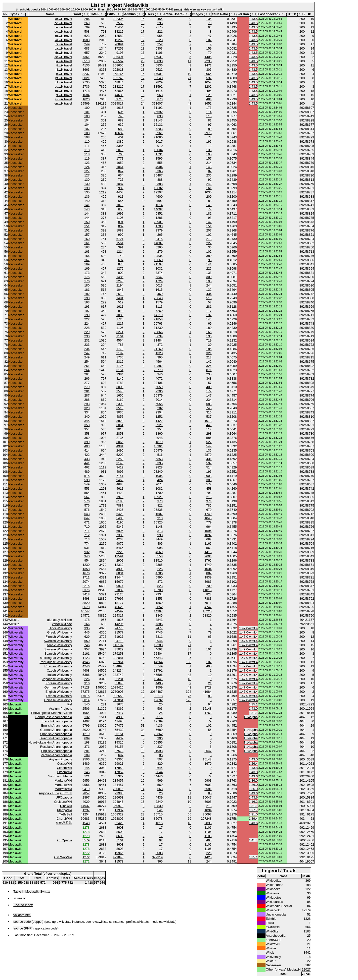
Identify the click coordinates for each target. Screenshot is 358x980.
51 (143, 725)
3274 (120, 332)
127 (87, 171)
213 (209, 357)
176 (87, 281)
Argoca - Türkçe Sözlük (56, 793)
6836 (159, 65)
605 (121, 112)
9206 (159, 391)
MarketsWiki (63, 780)
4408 (120, 192)
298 (209, 433)
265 (160, 235)
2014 (159, 400)
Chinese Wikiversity (58, 700)
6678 (86, 607)
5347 (159, 277)
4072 (159, 378)
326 (209, 366)
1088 (120, 230)
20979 (158, 450)
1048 (208, 518)
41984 (207, 692)
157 (209, 158)
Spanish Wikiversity (58, 654)
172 (209, 391)
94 (210, 27)
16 (143, 23)
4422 (120, 493)
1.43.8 (253, 768)
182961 (118, 662)
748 (209, 408)
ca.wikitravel (63, 48)
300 (209, 277)
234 (87, 349)
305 (209, 70)
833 (160, 116)
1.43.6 (253, 776)
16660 (158, 260)
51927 (119, 637)
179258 (118, 654)
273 (209, 239)
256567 (118, 61)
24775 (119, 628)
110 (87, 142)
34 (143, 730)
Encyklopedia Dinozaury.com (51, 713)
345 (87, 421)
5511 (208, 603)
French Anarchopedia (57, 721)
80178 (158, 696)
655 (121, 201)
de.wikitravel (63, 57)
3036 (120, 412)
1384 (120, 374)
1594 (208, 531)
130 (87, 180)
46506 (158, 675)
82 (210, 171)
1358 (86, 569)
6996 (120, 531)
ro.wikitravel (64, 36)
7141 (120, 476)
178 (87, 620)
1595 (159, 158)
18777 (119, 603)
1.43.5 (253, 19)
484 (209, 99)
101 (87, 112)
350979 (118, 806)
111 (87, 146)
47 (210, 36)
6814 (86, 700)
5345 (120, 527)
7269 (159, 311)
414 (87, 450)
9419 (86, 789)
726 (121, 180)
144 (87, 213)
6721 (120, 239)
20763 (158, 323)
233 (87, 345)
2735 (86, 82)
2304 (159, 412)
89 (210, 129)
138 (209, 273)
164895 (118, 666)
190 (209, 281)
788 (121, 345)
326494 (118, 57)
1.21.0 (253, 814)
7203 (159, 129)
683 (87, 48)
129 (209, 95)
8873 (159, 99)
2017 (159, 142)
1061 (120, 167)
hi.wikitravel (64, 44)
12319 (119, 565)
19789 (158, 721)
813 (121, 311)
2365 (159, 565)
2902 (120, 560)
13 (143, 48)
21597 (158, 264)
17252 (119, 48)
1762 (208, 713)
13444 (119, 577)
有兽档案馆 (64, 823)
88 (210, 201)
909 (121, 188)
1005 (159, 476)
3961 (159, 133)
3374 (159, 273)
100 (91, 9)
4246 (86, 666)
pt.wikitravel (64, 78)
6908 (208, 802)
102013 (118, 70)
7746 (159, 632)
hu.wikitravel (63, 27)
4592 (159, 201)
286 (87, 19)
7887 (120, 505)
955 (160, 36)
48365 (119, 709)
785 (209, 505)
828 (209, 594)
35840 (119, 683)
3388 (159, 184)
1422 (159, 421)
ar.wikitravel (64, 19)
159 (209, 48)
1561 (120, 243)
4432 (120, 738)
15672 (119, 582)
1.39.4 (253, 819)
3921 (159, 425)
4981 (120, 446)
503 (160, 709)
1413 (208, 552)
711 (87, 531)
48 (189, 687)
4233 (120, 539)
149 (209, 205)
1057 (208, 82)
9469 (120, 480)
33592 (158, 86)
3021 (86, 78)
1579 (159, 302)
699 (87, 738)
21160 (158, 349)
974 (209, 501)
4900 (120, 569)
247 (87, 353)
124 (87, 167)
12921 (158, 497)
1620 (86, 99)
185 (209, 349)
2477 (159, 628)
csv (203, 9)
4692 (159, 649)
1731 (159, 154)
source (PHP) (23, 928)
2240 (120, 281)
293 (87, 404)
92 (210, 180)
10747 (85, 611)
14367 (158, 611)
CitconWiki (64, 768)
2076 (120, 150)
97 (210, 125)
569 (160, 780)
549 (87, 484)
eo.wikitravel (63, 31)
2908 (208, 476)
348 (209, 378)
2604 (208, 556)
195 (209, 154)
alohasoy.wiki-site (60, 620)
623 (87, 36)
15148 (207, 709)
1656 (120, 395)
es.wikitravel (63, 86)
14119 (158, 315)
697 (121, 260)
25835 (158, 510)
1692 (120, 213)
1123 (86, 658)
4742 (208, 607)
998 (160, 535)
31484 (158, 340)
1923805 (117, 819)
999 (121, 235)
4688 (120, 484)
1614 (159, 205)
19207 (158, 192)
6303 (159, 48)
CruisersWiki (63, 802)
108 (87, 133)
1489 (86, 764)
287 (87, 395)
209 (209, 197)
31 (189, 666)
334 (87, 412)
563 (209, 548)
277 (87, 383)
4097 (120, 472)
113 (209, 116)
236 (209, 175)
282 (160, 408)
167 (87, 260)
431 (209, 459)
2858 (120, 433)
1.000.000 (53, 9)
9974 (120, 586)
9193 (120, 53)
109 (87, 755)
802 (121, 226)
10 (115, 9)
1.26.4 (253, 764)
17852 (119, 768)
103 (87, 116)
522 (209, 442)
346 (160, 374)
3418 (86, 594)
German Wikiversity (58, 687)
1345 (159, 615)
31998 (158, 751)
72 (210, 776)
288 (87, 400)
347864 (118, 700)
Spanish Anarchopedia (56, 734)
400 (209, 387)
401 (121, 137)
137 (209, 315)
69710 (119, 99)
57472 (119, 725)
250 (130, 9)
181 (209, 213)
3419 (120, 467)
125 (189, 700)
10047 (207, 797)
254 (87, 362)
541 (160, 810)
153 (189, 662)
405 (160, 544)
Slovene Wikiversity (58, 649)
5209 (120, 455)
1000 (147, 9)
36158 (119, 747)
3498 (86, 599)
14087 (158, 243)
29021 (119, 764)
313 (160, 531)
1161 (120, 336)
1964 (86, 713)
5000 (162, 9)
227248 (206, 819)
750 (141, 9)
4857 (120, 417)
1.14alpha (251, 717)
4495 (159, 683)
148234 (118, 670)
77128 (85, 687)
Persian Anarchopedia (56, 755)
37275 (85, 692)
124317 (118, 615)
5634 (159, 336)
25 (143, 61)
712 (87, 535)
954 (87, 560)
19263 (119, 40)
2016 (120, 429)
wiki (221, 9)
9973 (208, 133)
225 (160, 569)
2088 (159, 853)
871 (209, 370)
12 (143, 36)
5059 (159, 387)
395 (160, 357)
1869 (159, 603)
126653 (118, 797)
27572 (119, 751)
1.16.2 (253, 802)
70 (210, 23)
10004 (158, 150)
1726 (120, 319)
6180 (120, 501)
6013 (159, 285)
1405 (208, 57)
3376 (86, 590)
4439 (159, 797)
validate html (22, 915)
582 (121, 129)
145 (87, 768)
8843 (159, 620)
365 (160, 861)
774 (87, 544)
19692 (158, 700)
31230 (158, 328)
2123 (159, 40)
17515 (85, 696)
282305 (118, 19)
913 (160, 518)
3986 (208, 582)
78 (210, 137)
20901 (158, 222)
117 (209, 311)
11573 (119, 861)
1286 (159, 218)
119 (87, 158)
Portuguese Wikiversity (56, 662)
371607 (157, 103)
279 (160, 252)
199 (87, 315)
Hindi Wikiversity (60, 628)
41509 (158, 687)
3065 (120, 442)
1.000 (84, 9)
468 (209, 840)
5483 (120, 518)
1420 (208, 857)
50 (119, 9)
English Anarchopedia (57, 725)
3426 (120, 510)
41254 (85, 814)
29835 (158, 256)
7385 (159, 624)
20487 (158, 175)
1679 (208, 764)
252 (160, 44)
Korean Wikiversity (59, 683)
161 (209, 188)
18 (143, 70)
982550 (118, 696)
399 (87, 442)
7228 (120, 552)
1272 (86, 853)
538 (87, 480)
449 (209, 425)
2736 (86, 86)
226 (209, 268)
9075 (120, 544)
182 (87, 294)
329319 (157, 857)
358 (87, 433)
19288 (158, 645)
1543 (86, 823)
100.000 (65, 9)
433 (87, 459)
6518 (86, 61)
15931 (158, 57)
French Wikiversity (59, 696)
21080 (158, 137)
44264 (158, 662)
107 (209, 40)
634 (121, 175)
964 (209, 527)
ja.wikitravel (64, 61)
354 (87, 429)
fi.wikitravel (64, 95)
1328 (159, 353)
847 (121, 171)
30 (210, 345)
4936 (120, 717)
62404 (158, 654)
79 (210, 632)
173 (209, 108)
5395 (159, 463)
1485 (120, 277)
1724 (159, 281)
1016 (159, 823)
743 (121, 116)
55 (210, 730)
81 (210, 120)
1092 (208, 535)
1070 (120, 205)
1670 (120, 704)
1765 (208, 560)
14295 (119, 624)
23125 (119, 594)
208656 (118, 65)
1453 (159, 599)
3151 (120, 370)
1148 (159, 527)
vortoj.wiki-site (62, 624)
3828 (120, 421)
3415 (159, 239)
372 (160, 345)
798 (209, 493)
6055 (159, 404)
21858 (158, 319)
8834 (120, 573)
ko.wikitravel (63, 40)
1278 (86, 828)
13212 (119, 31)
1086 (120, 315)
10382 (158, 366)
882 (209, 573)
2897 (86, 797)
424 (160, 480)
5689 (159, 730)
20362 (158, 734)
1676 (86, 573)
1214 (120, 252)
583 (209, 404)
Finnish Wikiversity (59, 637)
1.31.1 (253, 713)
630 (121, 125)
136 (87, 197)
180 (87, 285)
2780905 (117, 692)
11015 (207, 590)
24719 (119, 641)
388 (209, 480)
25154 (119, 734)
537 (209, 78)
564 (87, 493)
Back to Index (23, 905)
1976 (120, 497)
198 (87, 742)
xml (215, 9)
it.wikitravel (64, 65)
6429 (120, 514)
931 (87, 548)
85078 (158, 819)
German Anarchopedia (56, 730)
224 (87, 323)
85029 (119, 649)
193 (87, 298)
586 (209, 438)
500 (135, 9)
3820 (86, 603)
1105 (120, 218)
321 (209, 353)
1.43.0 (253, 709)
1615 (159, 91)
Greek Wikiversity (60, 632)
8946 (159, 641)
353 (87, 425)
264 (87, 370)
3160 (120, 400)
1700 (159, 493)
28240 (158, 472)
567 (87, 497)
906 (160, 738)
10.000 (75, 9)
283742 (118, 675)
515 (87, 476)
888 (160, 180)
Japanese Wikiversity (57, 679)
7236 (208, 61)
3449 (159, 539)
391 (121, 247)
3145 (120, 463)
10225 (207, 611)
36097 (207, 814)
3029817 (117, 103)
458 (209, 489)
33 (189, 649)
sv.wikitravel (63, 99)
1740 (208, 514)
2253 (120, 459)
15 (143, 19)
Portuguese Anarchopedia (54, 717)
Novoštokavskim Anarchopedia (50, 742)
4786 (159, 573)
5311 (159, 637)
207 (209, 230)
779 (209, 522)
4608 (86, 670)
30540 (158, 78)
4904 (159, 167)
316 (209, 412)
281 (209, 307)
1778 (86, 91)
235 (209, 374)
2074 (159, 484)
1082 (159, 489)
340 (87, 417)
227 (209, 243)
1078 (208, 421)
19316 (119, 742)
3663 (86, 70)
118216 (118, 86)
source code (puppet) (28, 922)
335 (87, 628)
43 (189, 103)
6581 (208, 789)
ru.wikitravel (64, 91)
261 (87, 366)
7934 (159, 594)
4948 (159, 438)
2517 (159, 717)
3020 (86, 730)
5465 (120, 548)
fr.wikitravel (64, 74)
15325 (158, 522)
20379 (158, 395)
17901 (158, 74)
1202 (208, 86)
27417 (119, 713)
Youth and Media (60, 776)
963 (160, 95)
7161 (120, 840)
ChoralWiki (64, 819)
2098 (159, 548)
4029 (86, 802)
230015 (118, 789)
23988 (119, 793)
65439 (119, 730)
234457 (118, 780)
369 (87, 438)
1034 (208, 569)
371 (87, 747)
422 (87, 455)
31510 (158, 560)
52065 (119, 91)
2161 (86, 654)
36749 (158, 666)
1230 (86, 565)
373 (160, 501)
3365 (159, 171)
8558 (159, 556)
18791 (158, 670)
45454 (119, 27)
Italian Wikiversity (60, 675)
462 (87, 467)
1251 (159, 417)
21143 (158, 120)
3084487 (156, 692)
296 (160, 23)
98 (210, 218)
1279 (120, 268)
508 (87, 31)
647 (87, 518)
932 (87, 552)
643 (87, 514)
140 (87, 201)
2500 (154, 9)
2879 (208, 455)
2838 (208, 823)
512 (121, 302)
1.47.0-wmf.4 (248, 628)
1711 (86, 577)
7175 (159, 27)
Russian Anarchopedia (56, 747)
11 (189, 61)
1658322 (117, 814)
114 (209, 112)
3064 (120, 425)
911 (121, 197)
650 (121, 209)
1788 (120, 383)
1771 (120, 158)
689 (121, 120)
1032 (159, 268)
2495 (120, 450)
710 (87, 527)
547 (209, 446)
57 (210, 302)
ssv (209, 9)
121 (87, 776)
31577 (119, 632)
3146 (120, 378)
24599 (119, 611)
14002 (158, 209)
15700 (158, 590)
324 (189, 692)
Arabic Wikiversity (59, 645)
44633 (119, 95)
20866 (158, 332)
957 (87, 649)
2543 (120, 391)
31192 (158, 108)
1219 (86, 734)
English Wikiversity (59, 692)
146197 (118, 645)
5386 (86, 675)
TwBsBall (66, 814)
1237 (86, 810)
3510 (120, 408)
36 (210, 247)
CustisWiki (65, 764)
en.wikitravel (63, 103)
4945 (86, 662)
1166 (208, 544)
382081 (118, 658)
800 (121, 273)
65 (210, 637)
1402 (86, 721)
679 (209, 510)
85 (210, 793)
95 (210, 260)
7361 (86, 57)
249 (87, 44)
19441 (158, 679)
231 (87, 340)
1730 (120, 357)
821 (160, 505)
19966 (119, 853)
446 (87, 632)
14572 (85, 615)
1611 (120, 307)
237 (160, 747)
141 (87, 205)
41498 (119, 721)
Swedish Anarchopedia (56, 738)
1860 (159, 433)
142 (209, 222)
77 (210, 209)
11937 (119, 810)
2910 (159, 146)
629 (87, 637)
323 (87, 408)
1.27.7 (253, 810)
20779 (158, 370)
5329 (120, 776)
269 (87, 23)
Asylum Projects (61, 709)
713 (87, 539)
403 (87, 446)
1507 (159, 514)
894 (121, 222)
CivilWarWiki (63, 857)
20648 (158, 298)
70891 (119, 44)
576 (87, 501)
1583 (86, 40)
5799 (86, 725)
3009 (120, 387)
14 (143, 44)
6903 (208, 780)
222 (87, 319)
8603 (120, 828)
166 (87, 256)
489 (87, 472)
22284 (119, 679)
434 (209, 294)
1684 (86, 95)
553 (87, 489)
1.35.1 (253, 704)
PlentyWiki (65, 810)
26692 (158, 112)
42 (189, 670)
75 (189, 696)
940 (87, 556)
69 (210, 323)
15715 (158, 814)
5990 (159, 577)
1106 (159, 53)
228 (87, 328)
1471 (208, 65)
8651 (208, 103)
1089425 (117, 687)
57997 (119, 599)
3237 (86, 74)
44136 (158, 725)
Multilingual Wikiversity (56, 658)
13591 (119, 556)
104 (87, 120)
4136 (86, 65)
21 (189, 78)
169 (87, 264)
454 (160, 19)
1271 (86, 861)
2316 (120, 362)
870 (121, 264)
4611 (120, 489)
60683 (85, 819)
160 (87, 239)
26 (161, 793)
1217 (120, 323)
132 (209, 290)
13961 (158, 446)
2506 (86, 709)
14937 (85, 806)
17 (143, 27)
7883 (208, 599)
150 (87, 222)
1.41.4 (253, 840)
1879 (159, 442)
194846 (118, 802)
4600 (159, 197)
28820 (207, 615)
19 (143, 751)
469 (160, 294)
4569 (159, 552)
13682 (158, 188)
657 (87, 53)
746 (87, 645)
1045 (120, 290)
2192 (120, 353)
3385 (120, 146)
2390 (120, 404)
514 (209, 467)
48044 (119, 82)
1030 (208, 192)
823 (160, 586)
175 (87, 277)
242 (209, 184)
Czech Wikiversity (59, 670)
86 (161, 755)
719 (209, 340)
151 (87, 226)
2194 (120, 285)
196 (209, 142)
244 (209, 285)
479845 (118, 857)
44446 (158, 776)
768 (121, 154)
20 (161, 704)
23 (143, 814)
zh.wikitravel (63, 53)
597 (209, 463)
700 (209, 586)
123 (87, 163)
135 (209, 19)
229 (87, 332)
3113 (159, 307)
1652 (120, 163)
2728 (208, 687)
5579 (86, 840)
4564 (120, 340)
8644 (159, 768)
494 (209, 91)
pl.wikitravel (64, 82)
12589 (119, 36)
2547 (208, 751)
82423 (119, 823)
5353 (159, 459)
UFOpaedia (64, 797)
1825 (120, 620)
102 (209, 235)
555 (160, 163)
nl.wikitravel (64, 70)
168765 (118, 74)
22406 (158, 383)
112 (209, 146)
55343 (158, 658)
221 (160, 31)
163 (87, 247)
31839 (119, 590)
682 (209, 539)
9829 (159, 82)
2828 (159, 467)
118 (87, 150)
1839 (208, 577)
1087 (120, 184)
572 (209, 484)
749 (121, 256)
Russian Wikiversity (58, 666)
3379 (159, 230)
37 (189, 654)
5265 (159, 247)
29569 (85, 103)
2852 (159, 607)
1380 (120, 142)
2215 (86, 586)
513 (209, 298)
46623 (119, 607)
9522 (159, 70)
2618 (120, 294)
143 (209, 167)
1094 (208, 810)
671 (87, 522)
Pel (70, 704)
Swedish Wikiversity (58, 641)
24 (143, 103)
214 (209, 163)
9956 (86, 780)
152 (87, 230)
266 (87, 378)
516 (160, 455)
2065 (208, 74)
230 (87, 336)
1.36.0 (253, 780)
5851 (159, 213)
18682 (119, 133)
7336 (120, 535)
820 (160, 764)
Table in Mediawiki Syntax (32, 892)
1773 (120, 349)
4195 (120, 522)
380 (209, 256)
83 (210, 696)
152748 (118, 78)
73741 (170, 9)
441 (87, 463)
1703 (159, 226)
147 (209, 395)
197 (87, 311)
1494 (120, 298)
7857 (86, 793)
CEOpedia (65, 840)
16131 (158, 125)
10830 (158, 61)
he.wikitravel (63, 23)
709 (87, 27)
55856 (158, 742)
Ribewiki (66, 806)
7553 (120, 23)
